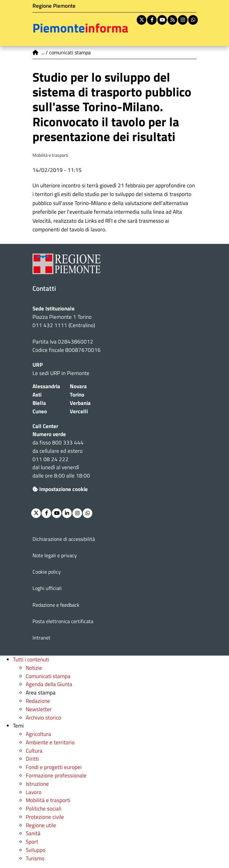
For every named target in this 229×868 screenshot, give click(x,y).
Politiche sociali (44, 809)
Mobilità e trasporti (48, 800)
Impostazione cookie (60, 489)
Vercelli (79, 411)
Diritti (32, 759)
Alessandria (46, 386)
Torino (77, 395)
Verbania (80, 403)
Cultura (34, 751)
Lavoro (34, 792)
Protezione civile (45, 817)
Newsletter (39, 709)
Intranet (41, 638)
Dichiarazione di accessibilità (64, 539)
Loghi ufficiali (47, 588)
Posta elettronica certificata (63, 621)
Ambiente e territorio (50, 742)
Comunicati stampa (48, 676)
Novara (78, 386)
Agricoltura (38, 734)
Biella (39, 403)
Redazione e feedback (56, 605)
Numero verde (49, 434)
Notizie (34, 668)
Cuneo (40, 411)
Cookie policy (47, 572)
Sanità (33, 833)
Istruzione (37, 784)
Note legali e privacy (55, 555)
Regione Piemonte (54, 6)
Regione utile (41, 825)
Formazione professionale (56, 775)
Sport (32, 842)
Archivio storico (43, 718)
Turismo (35, 858)
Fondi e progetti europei (54, 767)
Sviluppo (36, 850)
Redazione (38, 701)
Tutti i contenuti (31, 659)
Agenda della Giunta (49, 684)
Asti (37, 395)
